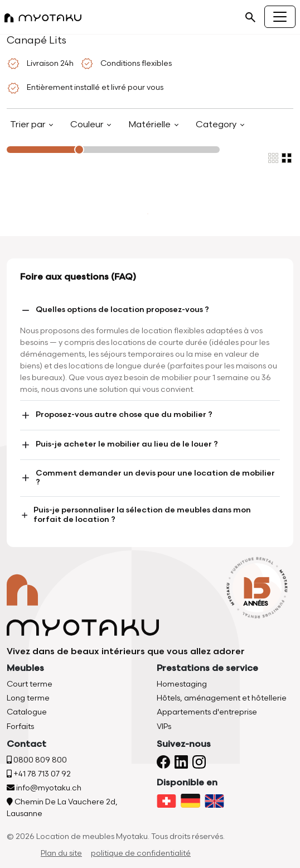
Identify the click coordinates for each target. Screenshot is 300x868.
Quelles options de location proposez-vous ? (115, 310)
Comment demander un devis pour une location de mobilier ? (147, 478)
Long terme (28, 698)
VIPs (164, 726)
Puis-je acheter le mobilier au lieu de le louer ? (119, 445)
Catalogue (27, 712)
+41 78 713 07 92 (39, 774)
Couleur (88, 125)
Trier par (29, 125)
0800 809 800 (37, 760)
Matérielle (151, 125)
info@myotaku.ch (44, 788)
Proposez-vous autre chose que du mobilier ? (116, 415)
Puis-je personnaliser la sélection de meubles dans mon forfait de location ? (136, 515)
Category (217, 125)
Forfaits (20, 726)
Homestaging (182, 684)
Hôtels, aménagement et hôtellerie (222, 698)
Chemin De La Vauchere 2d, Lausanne (62, 808)
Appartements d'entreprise (207, 712)
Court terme (30, 684)
